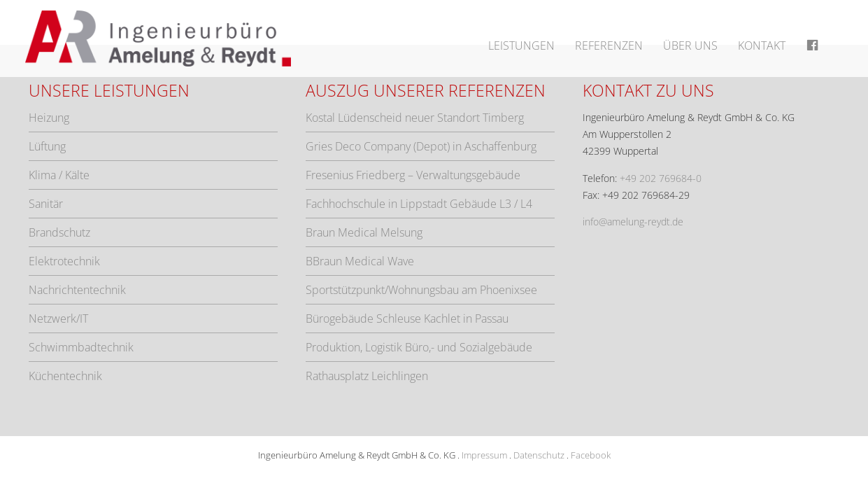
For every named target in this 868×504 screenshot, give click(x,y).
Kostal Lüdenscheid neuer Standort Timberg (415, 118)
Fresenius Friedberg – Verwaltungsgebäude (413, 175)
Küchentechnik (65, 376)
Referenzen (609, 45)
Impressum (484, 455)
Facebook (591, 455)
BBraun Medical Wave (360, 261)
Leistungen (521, 45)
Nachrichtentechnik (77, 290)
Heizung (49, 118)
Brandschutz (59, 232)
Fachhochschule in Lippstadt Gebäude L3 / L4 (419, 204)
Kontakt (762, 45)
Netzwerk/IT (58, 318)
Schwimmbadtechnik (81, 347)
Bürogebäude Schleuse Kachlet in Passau (407, 318)
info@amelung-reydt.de (633, 222)
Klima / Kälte (59, 175)
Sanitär (46, 204)
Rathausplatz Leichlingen (367, 376)
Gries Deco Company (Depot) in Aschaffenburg (421, 146)
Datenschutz (539, 455)
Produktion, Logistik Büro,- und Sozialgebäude (419, 347)
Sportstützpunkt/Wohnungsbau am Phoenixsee (421, 290)
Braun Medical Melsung (364, 232)
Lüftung (47, 146)
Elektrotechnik (64, 261)
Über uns (690, 45)
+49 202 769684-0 (661, 178)
